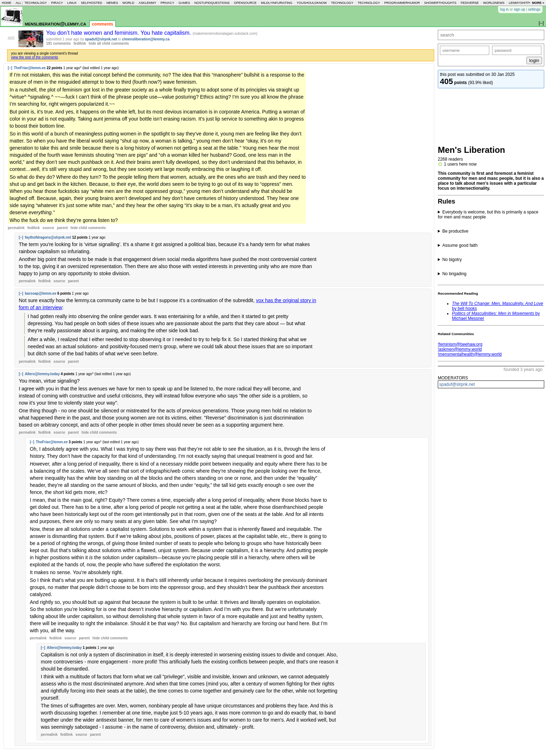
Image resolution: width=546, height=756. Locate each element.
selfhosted (92, 3)
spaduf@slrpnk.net (457, 384)
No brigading (454, 274)
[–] (10, 68)
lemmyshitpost (522, 3)
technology (36, 3)
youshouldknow (312, 3)
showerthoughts (440, 3)
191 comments (58, 43)
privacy (167, 3)
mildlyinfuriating (277, 3)
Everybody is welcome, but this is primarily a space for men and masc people (488, 215)
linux (72, 3)
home (7, 3)
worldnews (494, 3)
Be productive (455, 231)
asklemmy (147, 3)
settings (534, 9)
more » (538, 3)
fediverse (470, 3)
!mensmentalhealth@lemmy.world (470, 354)
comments (103, 24)
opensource (245, 3)
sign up (519, 9)
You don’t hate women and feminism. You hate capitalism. (119, 33)
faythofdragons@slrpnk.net (48, 237)
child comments (88, 228)
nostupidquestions (212, 3)
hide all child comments (109, 43)
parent (62, 228)
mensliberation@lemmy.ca (56, 24)
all (18, 3)
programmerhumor (402, 3)
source (48, 228)
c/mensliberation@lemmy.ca (146, 39)
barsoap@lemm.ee (41, 293)
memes (112, 3)
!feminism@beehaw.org (460, 344)
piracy (57, 3)
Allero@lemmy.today (42, 374)
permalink (16, 228)
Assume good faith (460, 245)
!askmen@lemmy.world (460, 349)
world (128, 3)
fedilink (80, 43)
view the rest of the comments (35, 57)
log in (504, 9)
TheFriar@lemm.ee (30, 68)
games (184, 3)
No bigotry (452, 260)
